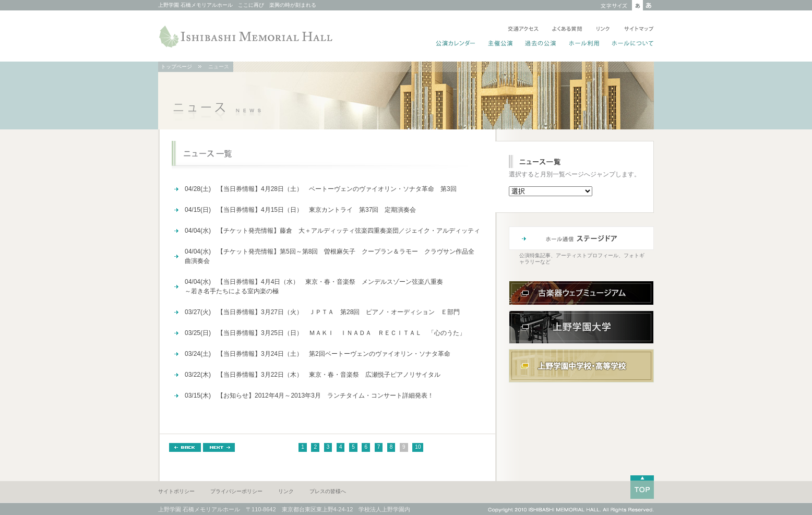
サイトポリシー (176, 491)
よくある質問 (567, 30)
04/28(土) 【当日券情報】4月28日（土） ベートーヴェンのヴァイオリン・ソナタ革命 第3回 (321, 189)
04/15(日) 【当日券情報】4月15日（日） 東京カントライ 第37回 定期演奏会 (300, 210)
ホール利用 (584, 44)
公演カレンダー (456, 44)
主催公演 (501, 44)
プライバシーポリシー (236, 491)
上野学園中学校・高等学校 (581, 366)
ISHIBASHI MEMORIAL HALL (247, 37)
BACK (185, 447)
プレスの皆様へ (328, 491)
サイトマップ (637, 30)
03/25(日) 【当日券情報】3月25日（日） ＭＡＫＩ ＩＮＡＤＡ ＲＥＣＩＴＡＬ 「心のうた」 (325, 333)
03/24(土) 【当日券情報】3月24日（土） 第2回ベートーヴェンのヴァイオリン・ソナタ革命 (318, 354)
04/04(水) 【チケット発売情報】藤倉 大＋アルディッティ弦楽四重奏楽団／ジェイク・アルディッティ (334, 231)
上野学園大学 (581, 327)
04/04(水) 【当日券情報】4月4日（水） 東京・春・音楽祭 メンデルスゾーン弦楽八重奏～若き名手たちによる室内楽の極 (314, 286)
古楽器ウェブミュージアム (581, 293)
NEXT (219, 447)
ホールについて (631, 44)
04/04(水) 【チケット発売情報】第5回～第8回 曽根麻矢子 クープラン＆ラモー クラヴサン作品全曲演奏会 (330, 256)
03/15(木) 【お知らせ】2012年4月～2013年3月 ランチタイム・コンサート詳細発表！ (309, 396)
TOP (642, 487)
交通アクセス (523, 30)
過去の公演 (541, 44)
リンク (603, 30)
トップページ (176, 67)
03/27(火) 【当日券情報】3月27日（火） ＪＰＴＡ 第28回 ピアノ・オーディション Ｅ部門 (322, 312)
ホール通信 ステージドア (581, 238)
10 (418, 447)
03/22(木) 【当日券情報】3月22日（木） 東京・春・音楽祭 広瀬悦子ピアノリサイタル (313, 375)
